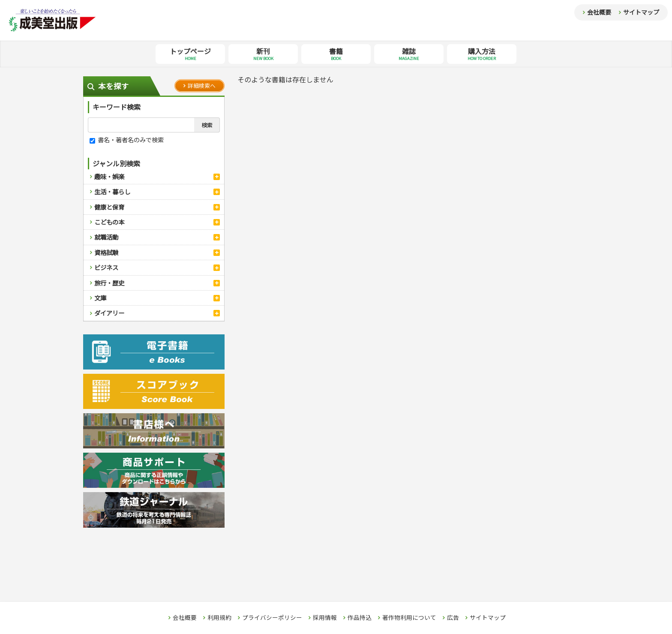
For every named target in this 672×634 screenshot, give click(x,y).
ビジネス (106, 267)
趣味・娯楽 (109, 176)
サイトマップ (641, 12)
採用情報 (325, 618)
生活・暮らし (112, 191)
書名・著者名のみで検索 (127, 140)
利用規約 (219, 618)
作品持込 (360, 618)
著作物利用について (409, 618)
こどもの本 (109, 222)
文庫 (100, 298)
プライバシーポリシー (272, 618)
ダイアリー (109, 313)
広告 (453, 618)
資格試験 (106, 252)
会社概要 (599, 12)
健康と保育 (109, 207)
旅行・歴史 (109, 283)
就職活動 (106, 237)
